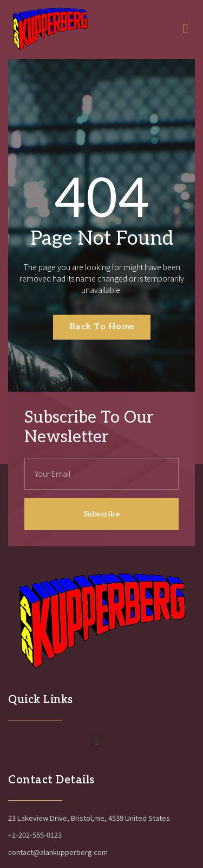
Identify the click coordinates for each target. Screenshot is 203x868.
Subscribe (102, 514)
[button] (96, 741)
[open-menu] (189, 30)
